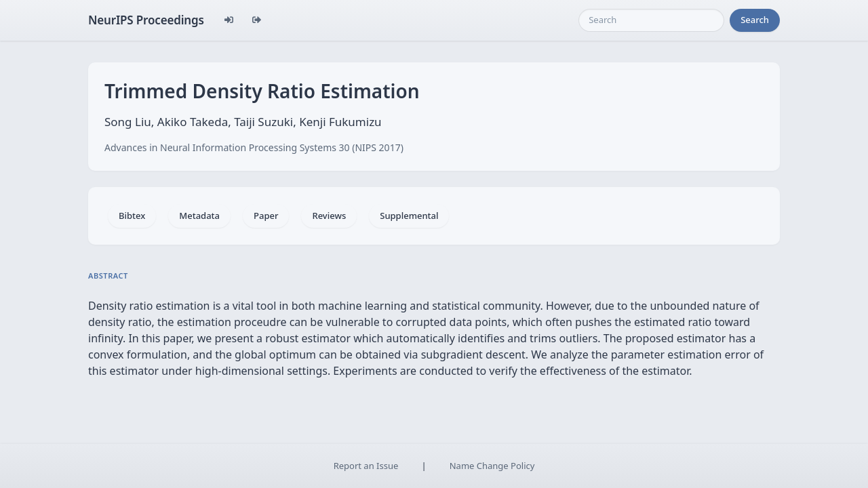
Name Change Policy (492, 466)
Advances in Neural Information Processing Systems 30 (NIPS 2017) (254, 147)
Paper (266, 216)
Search (755, 20)
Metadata (199, 216)
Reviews (329, 216)
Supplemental (409, 216)
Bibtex (132, 216)
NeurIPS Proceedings (146, 20)
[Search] (651, 20)
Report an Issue (366, 466)
